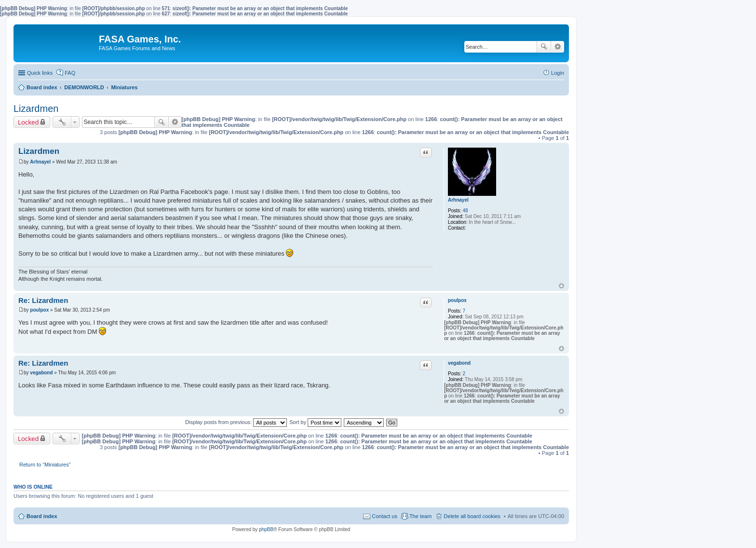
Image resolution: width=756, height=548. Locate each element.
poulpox (457, 300)
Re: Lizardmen (43, 300)
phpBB (266, 529)
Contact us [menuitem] (385, 516)
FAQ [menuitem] (70, 73)
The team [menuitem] (420, 516)
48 (466, 211)
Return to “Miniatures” (45, 465)
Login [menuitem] (558, 73)
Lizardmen (36, 109)
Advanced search (558, 47)
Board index (42, 516)
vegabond (459, 363)
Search (544, 47)
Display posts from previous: (236, 422)
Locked (28, 122)
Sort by (315, 422)
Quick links (40, 73)
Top (561, 286)
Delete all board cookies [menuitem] (472, 516)
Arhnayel (458, 200)
